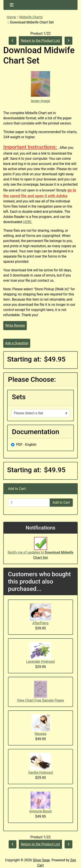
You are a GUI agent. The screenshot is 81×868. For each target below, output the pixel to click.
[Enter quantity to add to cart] (29, 503)
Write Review (15, 325)
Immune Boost (40, 811)
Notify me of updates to (41, 551)
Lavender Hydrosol (40, 662)
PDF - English (26, 445)
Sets (19, 397)
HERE (27, 222)
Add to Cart (61, 502)
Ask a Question (17, 343)
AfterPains (40, 623)
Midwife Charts (31, 17)
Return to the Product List (40, 41)
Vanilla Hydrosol (40, 773)
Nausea (40, 734)
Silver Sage (41, 860)
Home (11, 17)
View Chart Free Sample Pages (40, 700)
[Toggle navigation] (12, 5)
